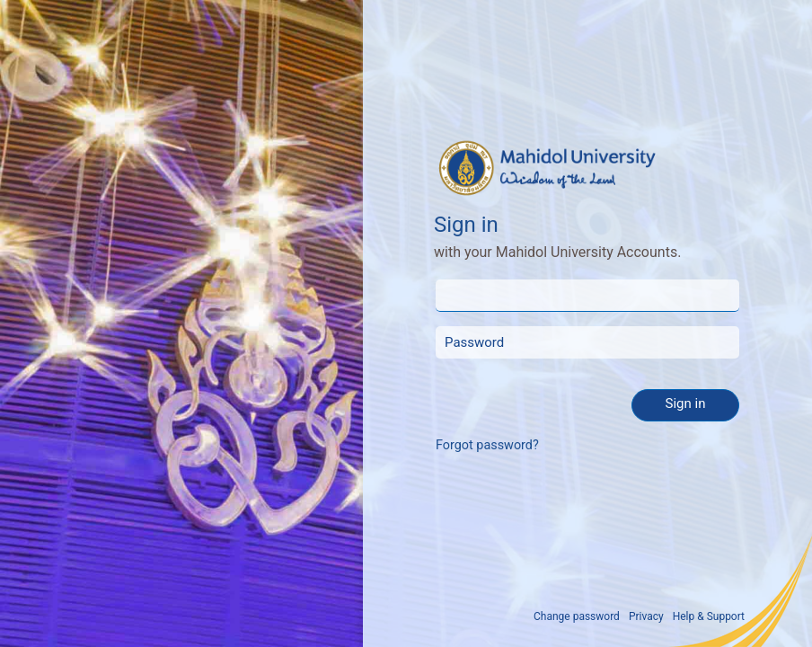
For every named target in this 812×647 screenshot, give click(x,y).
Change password (577, 616)
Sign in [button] (686, 403)
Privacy (646, 616)
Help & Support (709, 616)
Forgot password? (487, 445)
